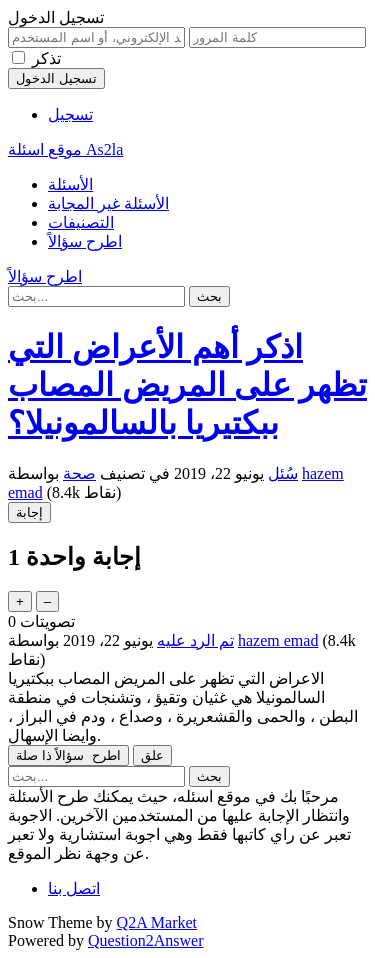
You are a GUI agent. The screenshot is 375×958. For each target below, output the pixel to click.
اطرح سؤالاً (85, 241)
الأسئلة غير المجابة (108, 203)
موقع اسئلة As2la (65, 149)
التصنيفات (81, 222)
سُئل (283, 473)
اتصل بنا (74, 888)
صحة (79, 473)
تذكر (46, 58)
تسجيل (70, 114)
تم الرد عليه (195, 640)
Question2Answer (146, 940)
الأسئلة (70, 184)
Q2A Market (157, 922)
